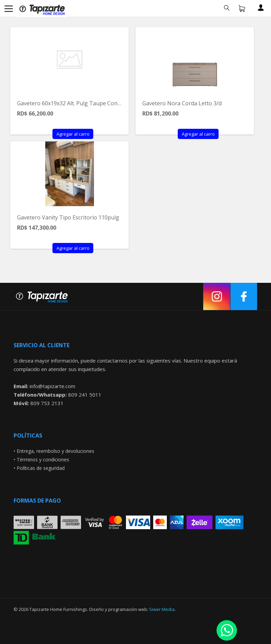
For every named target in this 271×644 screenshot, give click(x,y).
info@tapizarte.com (52, 386)
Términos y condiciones (43, 459)
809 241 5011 (85, 395)
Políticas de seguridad (41, 468)
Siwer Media (162, 609)
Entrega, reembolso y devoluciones (55, 451)
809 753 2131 (47, 403)
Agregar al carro (73, 134)
